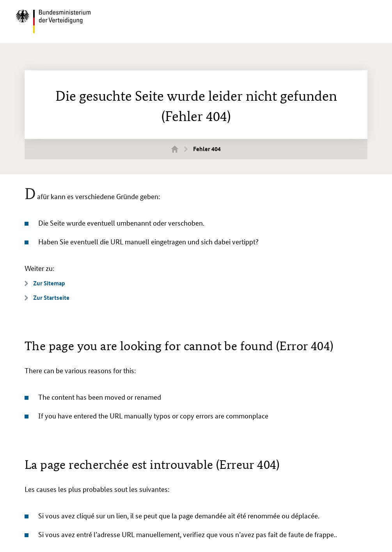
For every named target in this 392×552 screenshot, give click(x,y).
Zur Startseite (51, 298)
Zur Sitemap (49, 283)
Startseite (179, 149)
